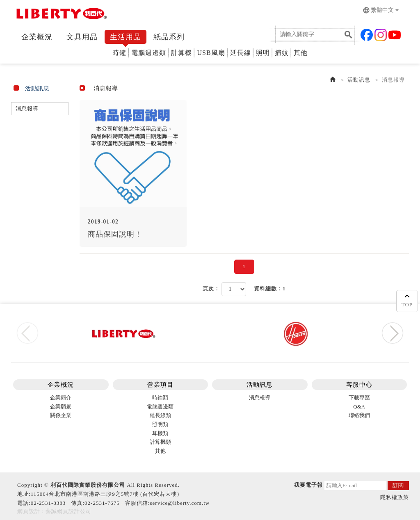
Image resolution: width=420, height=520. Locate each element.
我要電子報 (308, 485)
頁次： (211, 289)
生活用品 (126, 37)
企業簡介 (61, 398)
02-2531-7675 (102, 503)
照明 (263, 53)
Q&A (359, 407)
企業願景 (61, 407)
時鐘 (119, 53)
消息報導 (27, 108)
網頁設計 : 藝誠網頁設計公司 (54, 511)
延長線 (241, 53)
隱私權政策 (395, 497)
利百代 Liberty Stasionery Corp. (60, 15)
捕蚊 (282, 53)
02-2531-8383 (48, 503)
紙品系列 (169, 37)
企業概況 (37, 37)
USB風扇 (211, 53)
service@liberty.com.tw (180, 503)
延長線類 (160, 415)
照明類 (160, 424)
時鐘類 (160, 398)
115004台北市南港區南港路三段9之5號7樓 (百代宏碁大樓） (107, 494)
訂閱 (398, 485)
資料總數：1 (270, 289)
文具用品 (82, 37)
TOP (407, 299)
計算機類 (160, 442)
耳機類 (160, 433)
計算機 (181, 53)
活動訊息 (359, 80)
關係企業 (61, 415)
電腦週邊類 (149, 53)
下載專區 (359, 398)
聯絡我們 (359, 415)
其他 (301, 53)
